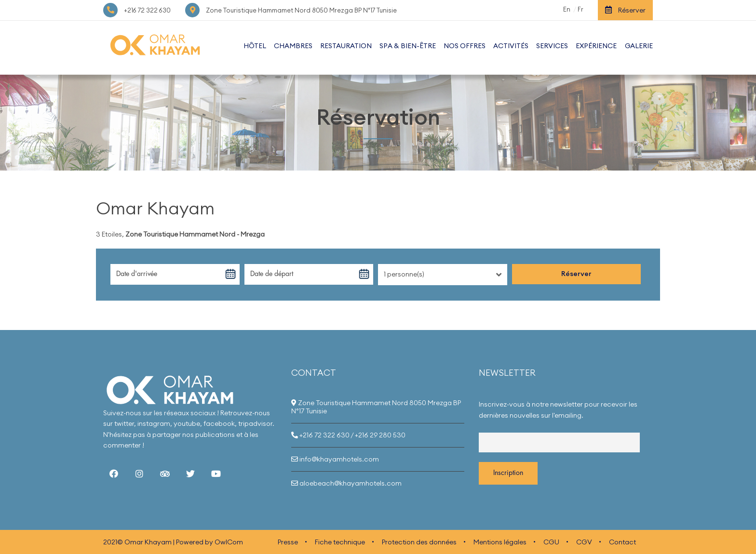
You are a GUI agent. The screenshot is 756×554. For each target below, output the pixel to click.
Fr (580, 9)
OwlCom (229, 542)
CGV (584, 542)
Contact (622, 542)
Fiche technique (340, 542)
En (567, 9)
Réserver (625, 10)
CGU (551, 542)
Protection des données (419, 542)
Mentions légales (500, 542)
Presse (288, 542)
